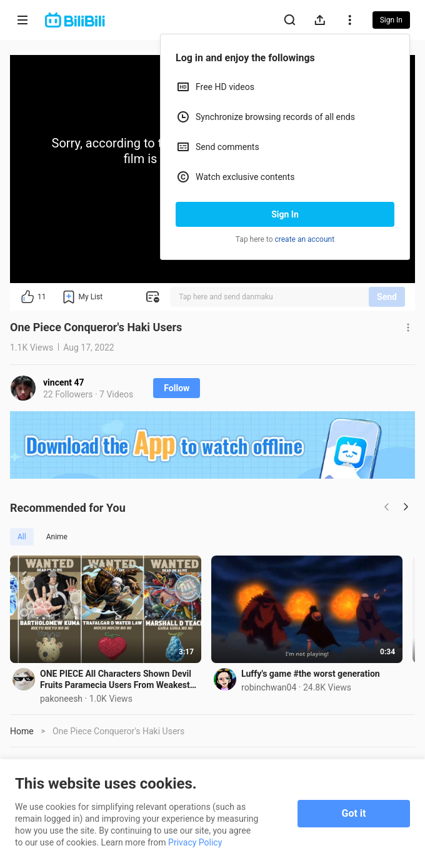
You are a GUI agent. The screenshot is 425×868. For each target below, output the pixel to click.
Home (22, 734)
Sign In (285, 214)
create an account (305, 239)
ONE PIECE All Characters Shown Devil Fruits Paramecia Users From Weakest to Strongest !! (120, 683)
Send (387, 297)
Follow (177, 388)
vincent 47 (64, 382)
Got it (354, 813)
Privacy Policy (195, 842)
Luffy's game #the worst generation (317, 677)
